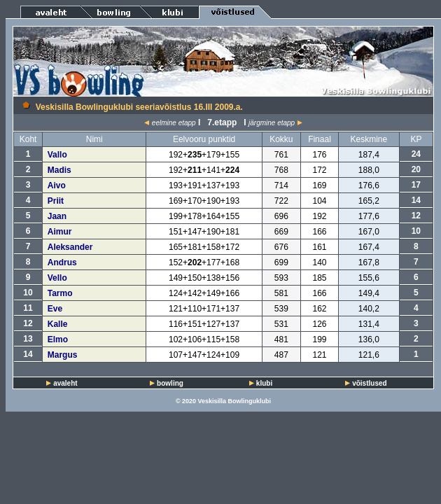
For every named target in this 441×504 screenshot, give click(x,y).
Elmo (58, 339)
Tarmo (60, 293)
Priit (56, 201)
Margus (63, 355)
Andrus (62, 262)
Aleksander (70, 247)
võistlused (369, 383)
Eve (55, 309)
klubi (264, 383)
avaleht (65, 383)
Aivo (57, 185)
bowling (170, 383)
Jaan (57, 216)
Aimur (60, 232)
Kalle (58, 324)
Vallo (57, 155)
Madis (59, 170)
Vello (57, 278)
